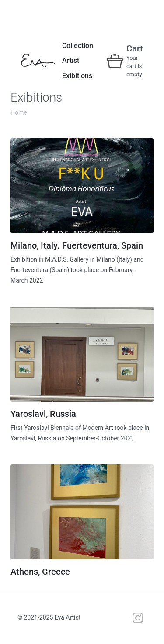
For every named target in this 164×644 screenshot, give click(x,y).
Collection (78, 46)
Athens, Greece (40, 572)
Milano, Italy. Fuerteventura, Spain (77, 245)
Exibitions (77, 76)
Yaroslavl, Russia (43, 414)
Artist (71, 60)
